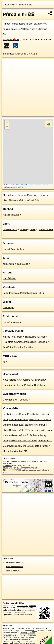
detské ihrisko (10, 230)
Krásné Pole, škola (12, 249)
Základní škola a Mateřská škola (19, 293)
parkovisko (8, 264)
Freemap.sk (38, 185)
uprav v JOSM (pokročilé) (37, 461)
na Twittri (29, 608)
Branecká (43, 342)
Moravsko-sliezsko (37, 195)
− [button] (7, 127)
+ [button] (7, 123)
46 (4, 362)
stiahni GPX (8, 468)
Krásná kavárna (11, 215)
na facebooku (22, 606)
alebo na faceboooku (14, 567)
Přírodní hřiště (25, 5)
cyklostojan (9, 308)
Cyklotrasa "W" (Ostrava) (16, 400)
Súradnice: (8, 54)
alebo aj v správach (14, 571)
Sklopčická (11, 40)
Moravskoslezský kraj (14, 195)
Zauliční (7, 347)
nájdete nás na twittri (14, 562)
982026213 (7, 463)
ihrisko (23, 230)
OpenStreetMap (23, 185)
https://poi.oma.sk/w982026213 (14, 187)
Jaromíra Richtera (12, 385)
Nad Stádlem (10, 278)
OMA (13, 5)
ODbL (35, 631)
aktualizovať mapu (18, 461)
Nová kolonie (10, 380)
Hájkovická (31, 337)
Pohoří (17, 347)
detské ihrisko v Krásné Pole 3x (19, 414)
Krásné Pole (33, 200)
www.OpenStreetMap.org (36, 628)
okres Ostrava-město (13, 200)
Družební (39, 385)
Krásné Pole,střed (25, 342)
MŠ (41, 293)
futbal (33, 230)
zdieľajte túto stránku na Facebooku (19, 607)
